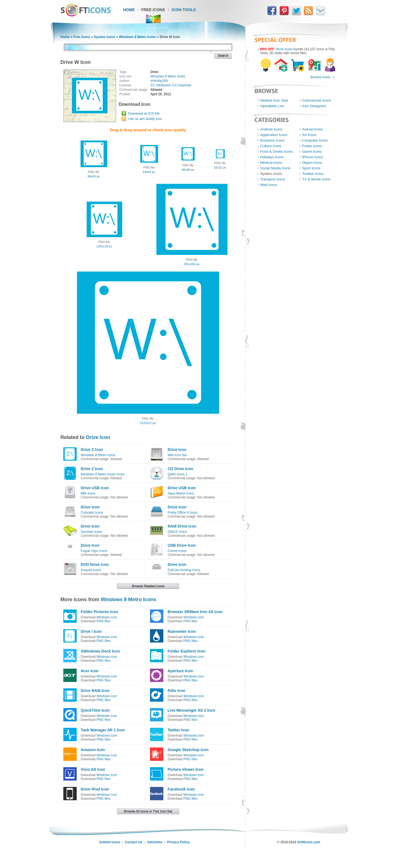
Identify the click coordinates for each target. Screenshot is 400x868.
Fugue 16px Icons (94, 551)
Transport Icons (273, 179)
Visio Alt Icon (93, 769)
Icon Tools (184, 10)
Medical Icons (271, 163)
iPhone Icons (313, 157)
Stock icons (284, 49)
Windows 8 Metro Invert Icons (103, 474)
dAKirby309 (159, 81)
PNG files (103, 621)
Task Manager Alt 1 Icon (103, 730)
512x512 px (148, 423)
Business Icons (272, 140)
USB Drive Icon (182, 545)
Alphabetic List (272, 106)
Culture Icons (271, 146)
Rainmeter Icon (182, 631)
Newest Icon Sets (274, 100)
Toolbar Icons (313, 174)
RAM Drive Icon (182, 526)
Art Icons (309, 135)
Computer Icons (315, 140)
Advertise (155, 842)
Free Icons (153, 10)
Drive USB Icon (95, 488)
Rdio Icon (176, 691)
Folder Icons (312, 146)
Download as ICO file (144, 114)
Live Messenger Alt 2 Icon (191, 710)
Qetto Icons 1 (177, 474)
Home (129, 10)
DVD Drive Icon (95, 565)
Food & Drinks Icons (277, 151)
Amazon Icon (93, 750)
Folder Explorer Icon (186, 651)
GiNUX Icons (177, 532)
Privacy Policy (178, 842)
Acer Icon (90, 671)
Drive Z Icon (92, 450)
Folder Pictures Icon (100, 612)
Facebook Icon (181, 789)
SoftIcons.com (309, 842)
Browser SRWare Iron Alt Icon (195, 612)
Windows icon (107, 617)
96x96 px (94, 176)
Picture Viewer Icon (185, 769)
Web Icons (269, 185)
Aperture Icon (180, 671)
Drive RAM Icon (95, 691)
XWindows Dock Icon (100, 651)
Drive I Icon (91, 631)
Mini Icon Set (177, 455)
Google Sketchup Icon (188, 750)
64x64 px (149, 172)
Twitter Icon (178, 730)
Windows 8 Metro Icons (137, 37)
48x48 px (188, 170)
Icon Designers (314, 106)
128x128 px (104, 246)
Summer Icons (92, 532)
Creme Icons (177, 551)
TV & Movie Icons (316, 179)
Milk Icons (88, 493)
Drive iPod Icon (95, 789)
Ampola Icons (91, 570)
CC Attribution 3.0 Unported (171, 85)
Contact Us (133, 842)
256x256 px (192, 264)
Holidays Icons (272, 157)
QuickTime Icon (95, 710)
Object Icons (312, 163)
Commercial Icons (317, 100)
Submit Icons (110, 842)
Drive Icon (98, 437)
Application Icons (274, 135)
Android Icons (271, 129)
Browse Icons (320, 77)
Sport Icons (311, 168)
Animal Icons (312, 129)
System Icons (105, 37)
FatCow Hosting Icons (184, 570)
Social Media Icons (275, 168)
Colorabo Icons (92, 513)
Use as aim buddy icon (145, 119)
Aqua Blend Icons (181, 493)
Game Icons (312, 151)
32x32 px (220, 167)
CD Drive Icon (180, 469)
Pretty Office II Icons (182, 513)
